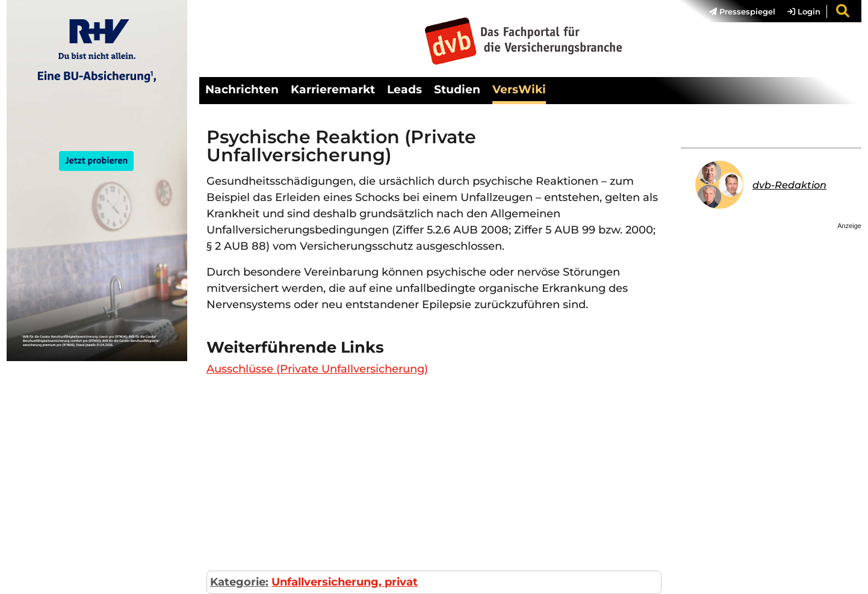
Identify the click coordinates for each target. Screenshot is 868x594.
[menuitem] (736, 11)
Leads (405, 89)
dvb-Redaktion (789, 185)
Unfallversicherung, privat (345, 582)
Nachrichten (242, 89)
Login (804, 11)
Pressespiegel (742, 11)
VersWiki (519, 89)
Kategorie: (239, 582)
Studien (457, 89)
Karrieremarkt (333, 89)
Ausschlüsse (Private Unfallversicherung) (317, 369)
